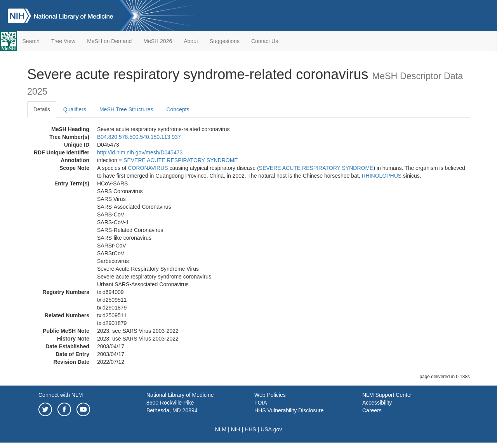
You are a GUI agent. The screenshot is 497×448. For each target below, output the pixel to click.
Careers (372, 410)
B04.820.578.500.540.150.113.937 (139, 137)
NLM (221, 429)
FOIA (261, 403)
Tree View (63, 41)
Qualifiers (75, 109)
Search (31, 41)
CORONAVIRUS (148, 168)
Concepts (178, 109)
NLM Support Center (387, 395)
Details (42, 109)
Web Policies (270, 395)
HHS (250, 429)
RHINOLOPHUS (382, 176)
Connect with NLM (61, 395)
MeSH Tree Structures (126, 109)
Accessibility (377, 403)
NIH (236, 429)
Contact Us (265, 41)
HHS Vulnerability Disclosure (289, 410)
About (191, 41)
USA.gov (271, 429)
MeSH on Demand (109, 41)
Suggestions (225, 41)
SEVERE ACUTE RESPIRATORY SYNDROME (181, 160)
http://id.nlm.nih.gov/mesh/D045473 (140, 152)
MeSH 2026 (158, 41)
